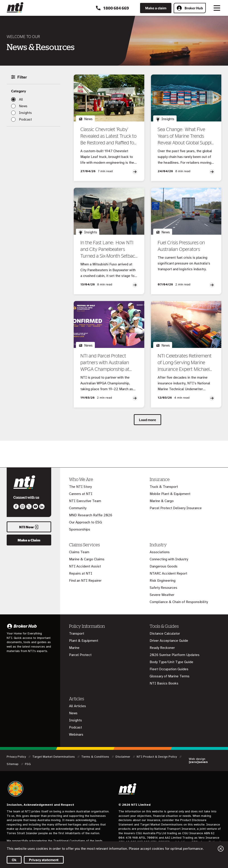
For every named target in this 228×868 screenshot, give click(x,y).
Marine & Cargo (162, 501)
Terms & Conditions (96, 757)
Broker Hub (190, 8)
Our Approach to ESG (85, 522)
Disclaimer (123, 757)
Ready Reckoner (162, 648)
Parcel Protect (80, 655)
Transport (77, 634)
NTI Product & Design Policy (157, 757)
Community (78, 508)
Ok (14, 860)
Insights (25, 113)
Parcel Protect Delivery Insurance (176, 508)
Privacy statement (44, 860)
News (23, 106)
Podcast (25, 119)
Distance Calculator (165, 634)
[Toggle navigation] (217, 8)
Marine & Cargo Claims (87, 559)
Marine (74, 648)
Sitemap (13, 764)
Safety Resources (163, 588)
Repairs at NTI (81, 573)
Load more (148, 420)
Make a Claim (29, 540)
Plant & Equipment (84, 641)
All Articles (77, 706)
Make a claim (156, 8)
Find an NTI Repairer (85, 581)
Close (221, 849)
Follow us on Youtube (35, 507)
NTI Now (29, 527)
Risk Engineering (163, 581)
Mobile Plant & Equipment (170, 494)
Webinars (76, 735)
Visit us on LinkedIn (42, 507)
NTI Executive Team (85, 501)
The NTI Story (80, 487)
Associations (160, 552)
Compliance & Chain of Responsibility (179, 602)
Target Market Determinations (54, 757)
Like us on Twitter (29, 507)
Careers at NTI (81, 494)
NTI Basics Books (164, 683)
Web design (198, 761)
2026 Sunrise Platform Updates (175, 655)
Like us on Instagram (22, 507)
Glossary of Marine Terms (170, 676)
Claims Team (79, 552)
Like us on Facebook (16, 507)
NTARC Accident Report (168, 573)
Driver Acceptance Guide (169, 641)
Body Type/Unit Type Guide (171, 662)
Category (19, 91)
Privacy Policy (17, 757)
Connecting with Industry (169, 559)
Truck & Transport (164, 487)
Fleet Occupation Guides (169, 669)
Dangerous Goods (164, 566)
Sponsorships (80, 529)
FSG (28, 764)
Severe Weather (162, 595)
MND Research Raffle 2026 (91, 515)
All (21, 99)
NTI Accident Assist (85, 566)
